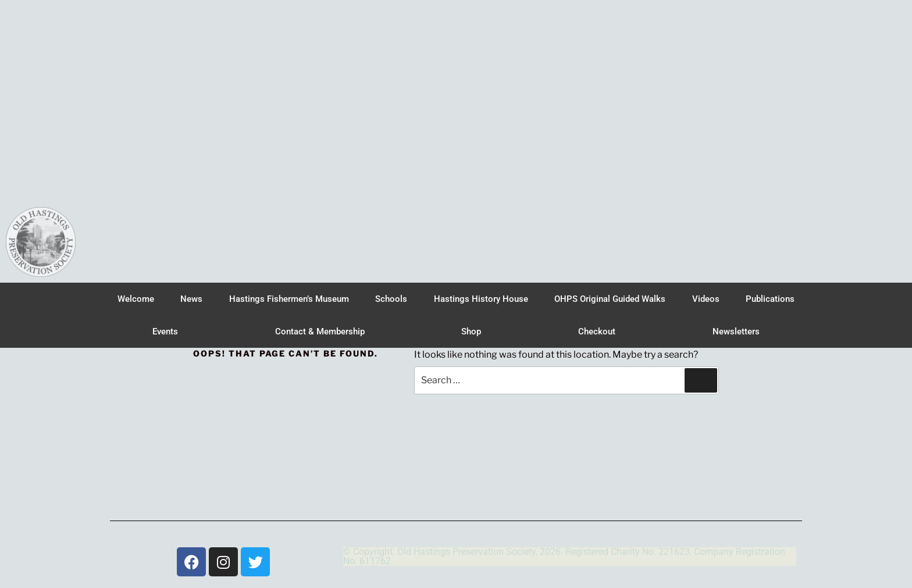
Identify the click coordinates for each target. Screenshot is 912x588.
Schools (391, 299)
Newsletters (736, 332)
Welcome (136, 299)
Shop (471, 332)
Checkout (597, 332)
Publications (770, 299)
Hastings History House (481, 299)
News (191, 299)
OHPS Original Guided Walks (610, 299)
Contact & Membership (320, 332)
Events (165, 332)
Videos (706, 299)
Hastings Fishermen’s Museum (289, 299)
